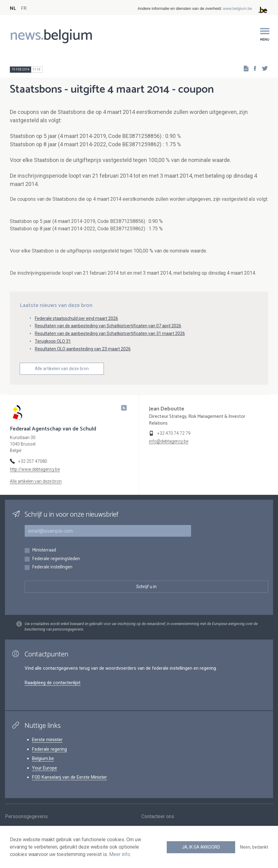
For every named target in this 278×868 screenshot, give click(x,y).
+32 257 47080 (33, 461)
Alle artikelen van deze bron (62, 369)
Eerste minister (47, 740)
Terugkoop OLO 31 (53, 341)
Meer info (120, 854)
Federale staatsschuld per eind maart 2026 (76, 318)
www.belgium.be (237, 8)
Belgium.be (43, 758)
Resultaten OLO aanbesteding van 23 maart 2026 (83, 349)
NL (13, 8)
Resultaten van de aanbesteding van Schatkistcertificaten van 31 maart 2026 (110, 333)
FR (24, 8)
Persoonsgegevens (26, 817)
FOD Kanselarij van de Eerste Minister (69, 777)
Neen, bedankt (254, 847)
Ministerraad (44, 550)
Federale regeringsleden (56, 559)
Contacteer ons (158, 817)
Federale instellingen (52, 567)
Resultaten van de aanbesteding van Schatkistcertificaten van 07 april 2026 (108, 326)
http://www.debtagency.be (35, 469)
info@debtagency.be (169, 441)
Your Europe (45, 768)
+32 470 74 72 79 (174, 433)
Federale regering (49, 749)
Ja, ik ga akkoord (201, 847)
